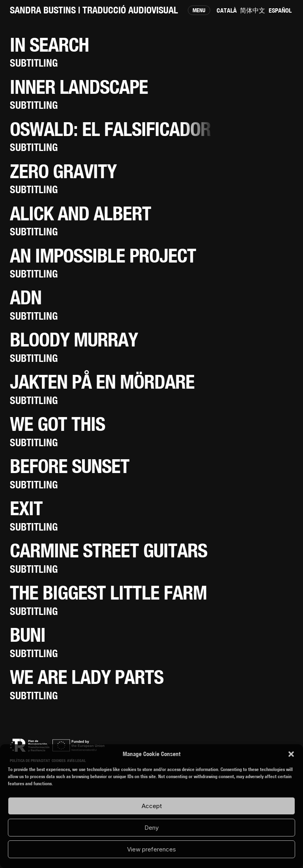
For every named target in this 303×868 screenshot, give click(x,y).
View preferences (151, 849)
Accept (152, 806)
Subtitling (34, 63)
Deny (151, 828)
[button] (291, 754)
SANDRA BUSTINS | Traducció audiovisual (94, 10)
